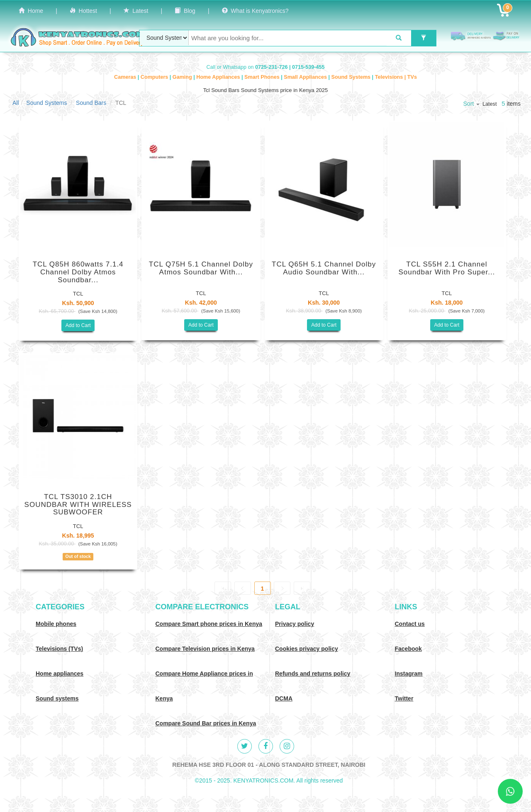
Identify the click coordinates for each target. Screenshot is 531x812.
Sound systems (57, 698)
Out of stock (78, 556)
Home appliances (60, 674)
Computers (155, 77)
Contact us (410, 624)
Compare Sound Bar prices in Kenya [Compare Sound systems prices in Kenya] (206, 723)
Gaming (183, 77)
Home (31, 11)
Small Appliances (306, 77)
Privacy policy (295, 624)
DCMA (284, 698)
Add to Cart (78, 325)
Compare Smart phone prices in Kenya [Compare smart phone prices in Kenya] (209, 624)
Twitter (404, 698)
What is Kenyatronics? (255, 11)
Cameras (126, 77)
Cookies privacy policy (307, 649)
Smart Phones (263, 77)
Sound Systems (352, 77)
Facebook (408, 649)
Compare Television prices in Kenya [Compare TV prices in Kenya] (205, 649)
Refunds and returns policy (313, 674)
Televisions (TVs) (59, 649)
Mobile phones (56, 624)
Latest (136, 11)
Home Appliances (219, 77)
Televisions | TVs (396, 77)
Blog (185, 11)
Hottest (83, 11)
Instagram (409, 674)
